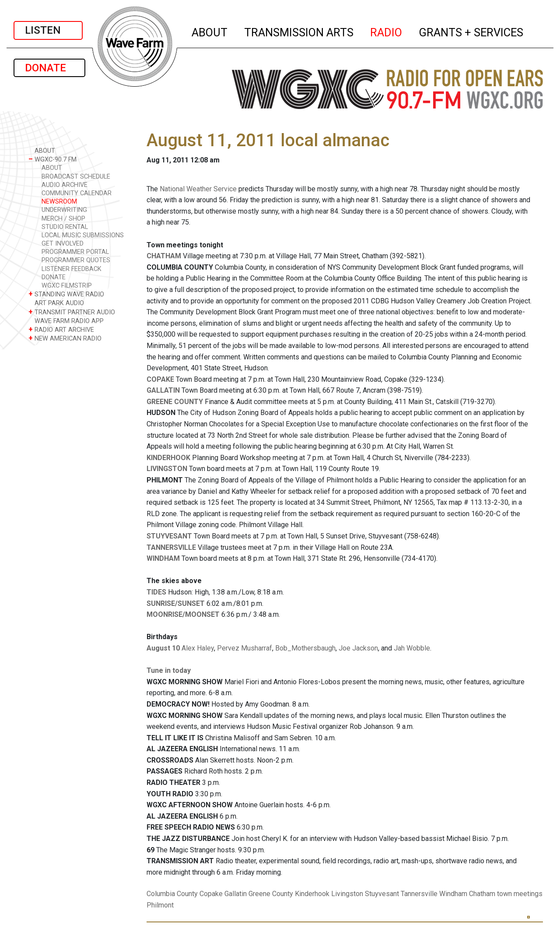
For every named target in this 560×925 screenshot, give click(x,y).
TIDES (156, 592)
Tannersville (419, 894)
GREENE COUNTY (175, 402)
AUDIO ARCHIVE (65, 185)
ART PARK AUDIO (56, 303)
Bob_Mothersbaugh (305, 648)
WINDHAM (163, 558)
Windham (453, 894)
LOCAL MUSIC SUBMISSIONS (83, 235)
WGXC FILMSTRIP (67, 286)
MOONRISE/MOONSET (183, 614)
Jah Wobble (412, 648)
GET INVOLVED (63, 244)
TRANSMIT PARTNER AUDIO (72, 312)
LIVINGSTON (167, 469)
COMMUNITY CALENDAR (77, 193)
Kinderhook (312, 894)
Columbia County (172, 894)
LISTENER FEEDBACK (72, 269)
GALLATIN (163, 390)
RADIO (387, 31)
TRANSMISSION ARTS (299, 31)
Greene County (271, 894)
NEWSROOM (59, 202)
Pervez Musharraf (245, 648)
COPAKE (160, 379)
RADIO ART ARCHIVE (61, 329)
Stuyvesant (382, 894)
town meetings (520, 894)
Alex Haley (198, 648)
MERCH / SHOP (63, 219)
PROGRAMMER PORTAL (75, 252)
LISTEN (48, 30)
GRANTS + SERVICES (471, 31)
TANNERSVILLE (171, 547)
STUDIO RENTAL (65, 227)
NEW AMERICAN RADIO (65, 338)
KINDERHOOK (168, 458)
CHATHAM (164, 256)
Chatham (482, 894)
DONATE (49, 68)
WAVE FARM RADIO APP (66, 321)
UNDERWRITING (64, 210)
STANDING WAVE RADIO (66, 294)
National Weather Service (198, 189)
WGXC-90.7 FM (52, 159)
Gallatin (236, 894)
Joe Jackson (358, 648)
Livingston (347, 894)
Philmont (160, 905)
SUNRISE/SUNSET (176, 603)
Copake (211, 894)
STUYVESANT (169, 536)
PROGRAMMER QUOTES (76, 260)
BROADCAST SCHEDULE (76, 177)
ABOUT (210, 31)
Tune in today (169, 670)
